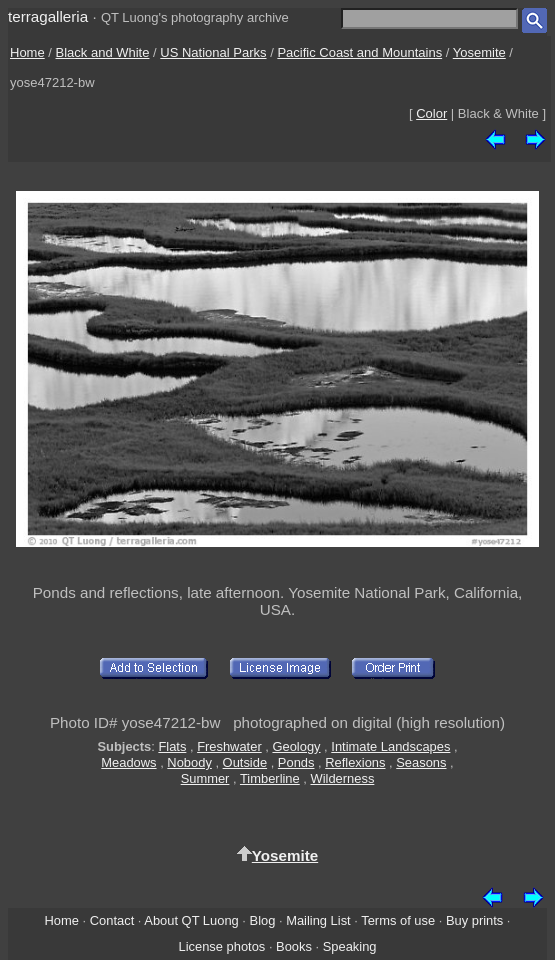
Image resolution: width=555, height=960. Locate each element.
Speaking (350, 946)
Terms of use (398, 920)
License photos (221, 946)
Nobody (189, 762)
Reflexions (355, 762)
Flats (172, 746)
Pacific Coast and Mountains (359, 52)
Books (294, 946)
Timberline (270, 778)
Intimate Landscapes (390, 746)
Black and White (103, 52)
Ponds (296, 762)
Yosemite (479, 52)
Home (27, 52)
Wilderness (343, 778)
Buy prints (474, 920)
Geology (296, 746)
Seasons (421, 762)
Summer (205, 778)
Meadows (128, 762)
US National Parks (213, 52)
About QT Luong (191, 920)
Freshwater (229, 746)
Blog (263, 920)
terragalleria (48, 16)
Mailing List (318, 920)
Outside (245, 762)
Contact (112, 920)
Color (431, 113)
